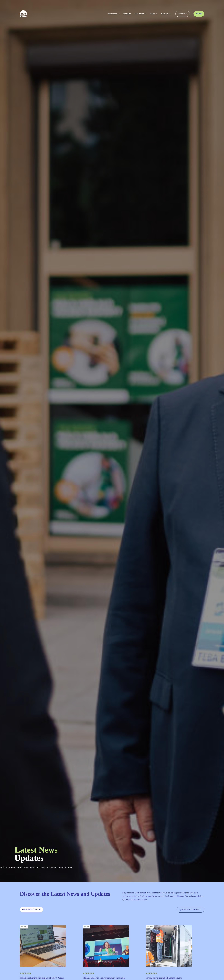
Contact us (183, 14)
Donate (199, 14)
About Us (154, 14)
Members (127, 14)
